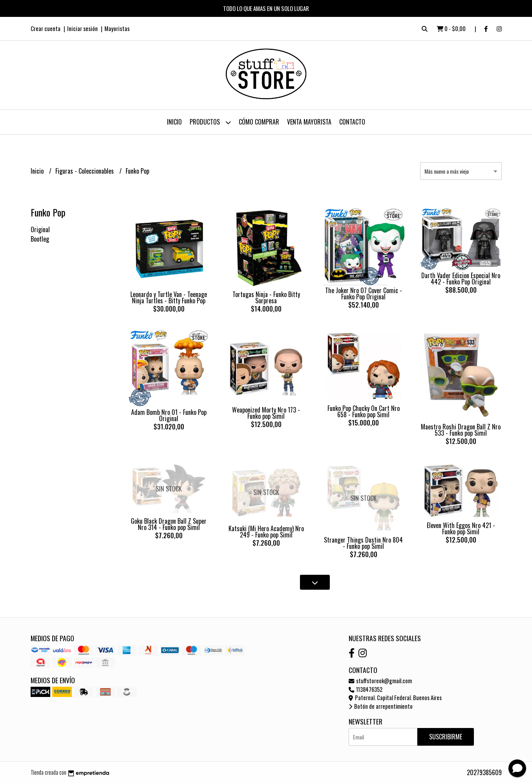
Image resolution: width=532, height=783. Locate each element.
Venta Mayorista (309, 122)
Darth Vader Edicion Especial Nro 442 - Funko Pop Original (461, 279)
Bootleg (40, 239)
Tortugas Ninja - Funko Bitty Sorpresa (266, 297)
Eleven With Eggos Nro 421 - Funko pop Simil (461, 528)
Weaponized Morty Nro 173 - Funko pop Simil (266, 413)
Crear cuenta (46, 28)
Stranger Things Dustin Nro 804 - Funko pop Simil (363, 543)
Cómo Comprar (259, 122)
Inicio (174, 122)
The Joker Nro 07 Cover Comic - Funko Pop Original (364, 293)
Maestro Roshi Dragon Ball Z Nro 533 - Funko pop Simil (461, 430)
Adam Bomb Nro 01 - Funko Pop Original (169, 415)
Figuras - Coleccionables (85, 171)
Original (40, 229)
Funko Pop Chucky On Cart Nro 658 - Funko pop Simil (364, 411)
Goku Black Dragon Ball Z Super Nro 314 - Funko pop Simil (169, 524)
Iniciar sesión (82, 28)
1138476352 (366, 689)
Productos (210, 122)
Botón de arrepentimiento (381, 706)
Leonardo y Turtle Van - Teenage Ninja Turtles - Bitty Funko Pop (169, 297)
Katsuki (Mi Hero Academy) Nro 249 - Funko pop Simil (266, 532)
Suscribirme (446, 737)
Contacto (352, 122)
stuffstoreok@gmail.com (380, 681)
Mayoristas (117, 28)
